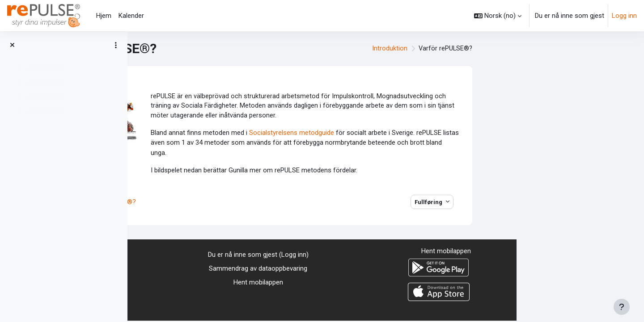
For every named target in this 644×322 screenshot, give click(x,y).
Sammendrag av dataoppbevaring (386, 270)
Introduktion (516, 49)
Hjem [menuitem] (104, 16)
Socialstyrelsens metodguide (419, 134)
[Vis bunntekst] (622, 307)
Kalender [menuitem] (131, 16)
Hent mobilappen (386, 283)
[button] (498, 16)
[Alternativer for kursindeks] (116, 45)
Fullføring (557, 203)
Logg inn (624, 16)
